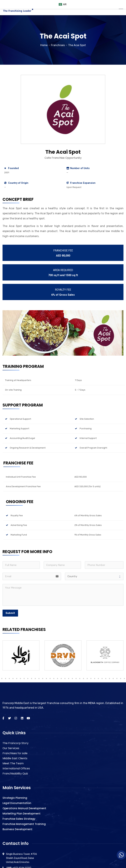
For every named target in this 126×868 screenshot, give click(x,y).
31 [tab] (83, 679)
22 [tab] (50, 679)
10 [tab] (6, 679)
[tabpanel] (21, 655)
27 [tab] (69, 679)
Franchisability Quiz (15, 774)
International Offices (16, 768)
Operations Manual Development (24, 808)
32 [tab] (87, 679)
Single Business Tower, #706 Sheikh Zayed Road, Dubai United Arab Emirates (22, 858)
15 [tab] (24, 679)
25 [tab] (61, 679)
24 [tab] (58, 679)
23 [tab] (54, 679)
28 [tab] (72, 679)
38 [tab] (109, 679)
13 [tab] (17, 679)
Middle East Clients (15, 758)
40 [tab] (117, 679)
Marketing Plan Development (22, 814)
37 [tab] (106, 679)
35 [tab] (98, 679)
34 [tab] (95, 679)
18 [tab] (35, 679)
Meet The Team (13, 763)
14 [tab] (20, 679)
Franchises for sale (15, 753)
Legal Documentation (17, 803)
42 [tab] (124, 679)
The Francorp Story (16, 743)
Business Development (17, 829)
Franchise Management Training (24, 824)
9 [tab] (2, 679)
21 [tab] (46, 679)
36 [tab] (102, 679)
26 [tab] (65, 679)
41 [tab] (121, 679)
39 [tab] (113, 679)
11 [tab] (9, 679)
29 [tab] (76, 679)
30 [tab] (80, 679)
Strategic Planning (15, 798)
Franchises (58, 45)
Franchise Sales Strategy (19, 819)
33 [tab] (91, 679)
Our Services (11, 748)
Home (44, 45)
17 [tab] (32, 679)
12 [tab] (13, 679)
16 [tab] (28, 679)
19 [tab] (39, 679)
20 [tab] (43, 679)
